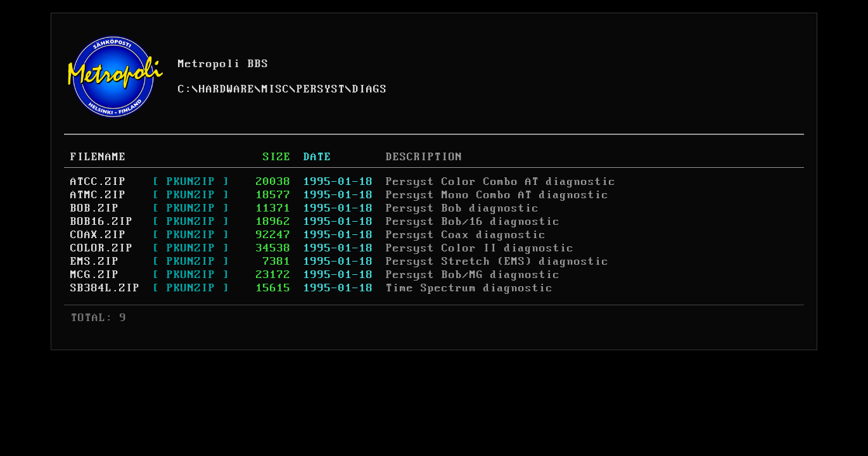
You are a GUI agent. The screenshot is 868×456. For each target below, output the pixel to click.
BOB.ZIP (95, 208)
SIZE (277, 157)
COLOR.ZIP (102, 248)
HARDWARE (227, 89)
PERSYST (321, 89)
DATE (317, 157)
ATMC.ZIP (98, 195)
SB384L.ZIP (105, 288)
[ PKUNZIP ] (191, 182)
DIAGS (370, 89)
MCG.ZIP (95, 275)
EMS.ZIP (95, 262)
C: (185, 89)
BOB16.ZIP (102, 222)
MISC (276, 89)
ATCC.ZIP (98, 182)
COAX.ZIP (98, 235)
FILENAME (98, 157)
